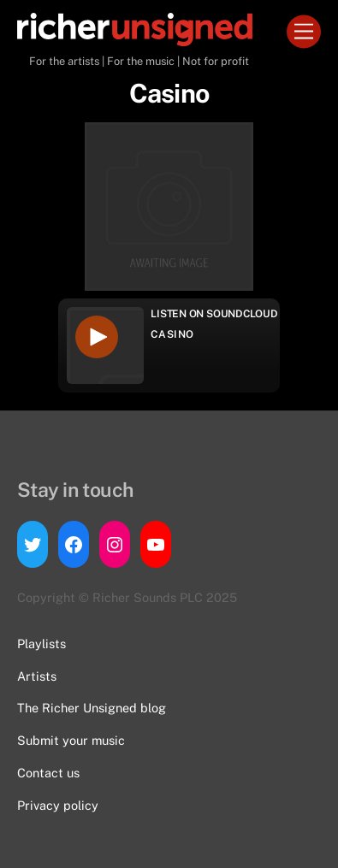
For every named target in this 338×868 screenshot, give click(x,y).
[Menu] (304, 32)
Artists (37, 676)
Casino (172, 334)
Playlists (42, 644)
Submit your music (71, 740)
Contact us (48, 773)
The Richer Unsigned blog (92, 708)
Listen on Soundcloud (214, 314)
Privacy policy (58, 805)
